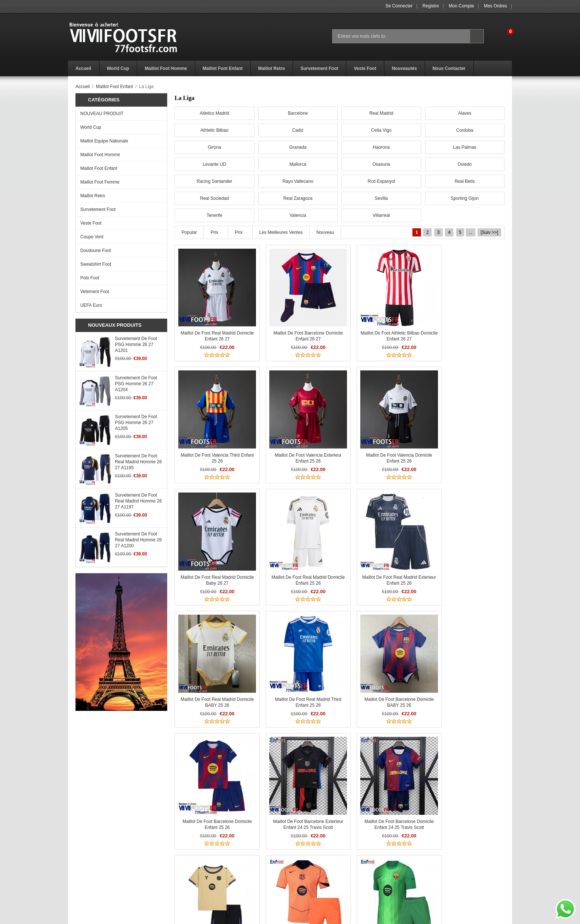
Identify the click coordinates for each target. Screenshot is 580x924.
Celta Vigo (381, 130)
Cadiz (298, 130)
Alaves (465, 113)
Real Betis (465, 181)
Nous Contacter (305, 874)
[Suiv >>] (489, 232)
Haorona (381, 147)
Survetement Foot (98, 209)
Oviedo (465, 164)
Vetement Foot (95, 292)
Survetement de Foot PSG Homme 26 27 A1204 (136, 384)
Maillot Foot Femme (100, 182)
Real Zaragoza (298, 198)
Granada (298, 147)
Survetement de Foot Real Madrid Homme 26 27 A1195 (139, 462)
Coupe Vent (92, 237)
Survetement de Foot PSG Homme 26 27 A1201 (136, 345)
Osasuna (381, 164)
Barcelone (298, 113)
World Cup (91, 127)
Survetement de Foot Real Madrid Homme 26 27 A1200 (139, 540)
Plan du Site (302, 882)
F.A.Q (74, 866)
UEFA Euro (91, 305)
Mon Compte (461, 6)
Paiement (188, 882)
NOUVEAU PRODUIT (102, 114)
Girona (215, 147)
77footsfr (307, 916)
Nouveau (325, 232)
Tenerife (214, 215)
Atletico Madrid (214, 113)
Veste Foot (91, 223)
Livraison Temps (195, 874)
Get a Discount (305, 866)
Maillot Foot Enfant (114, 87)
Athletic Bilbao (215, 130)
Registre (431, 6)
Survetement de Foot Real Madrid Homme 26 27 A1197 (139, 501)
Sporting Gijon (465, 198)
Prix (214, 232)
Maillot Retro (93, 196)
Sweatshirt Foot (96, 264)
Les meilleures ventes (281, 232)
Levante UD (214, 164)
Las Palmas (465, 147)
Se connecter (399, 6)
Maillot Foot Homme (100, 155)
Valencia (298, 215)
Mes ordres (495, 6)
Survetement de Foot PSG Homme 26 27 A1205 (136, 423)
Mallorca (298, 164)
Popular (189, 232)
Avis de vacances (86, 874)
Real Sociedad (215, 198)
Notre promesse (84, 882)
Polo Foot (90, 278)
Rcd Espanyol (381, 181)
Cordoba (465, 130)
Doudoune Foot (96, 251)
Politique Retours (196, 866)
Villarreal (381, 215)
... (471, 232)
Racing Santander (215, 181)
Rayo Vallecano (298, 181)
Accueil (83, 87)
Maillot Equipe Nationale (104, 141)
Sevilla (381, 198)
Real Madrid (381, 113)
